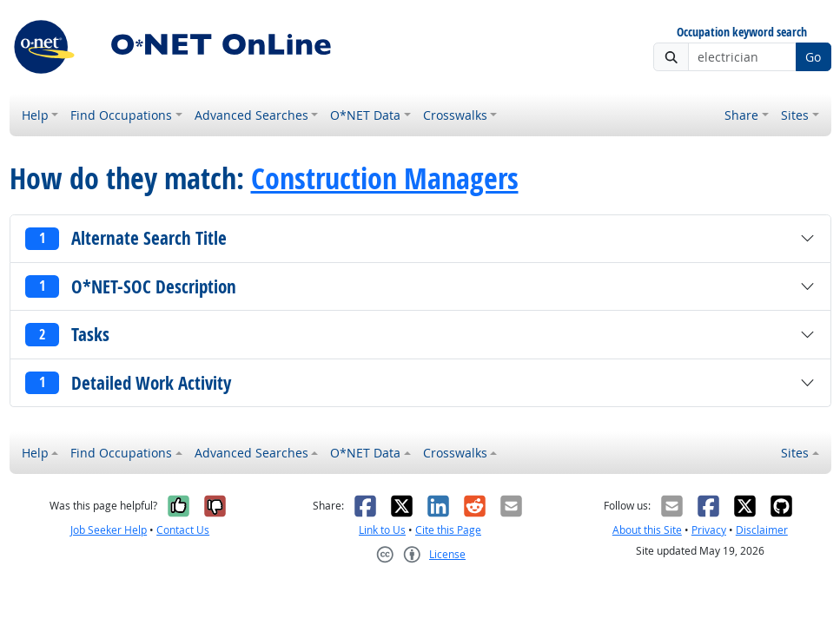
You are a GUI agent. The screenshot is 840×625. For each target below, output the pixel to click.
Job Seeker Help (109, 530)
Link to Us (382, 530)
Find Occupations (121, 115)
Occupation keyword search (742, 33)
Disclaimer (762, 530)
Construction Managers (385, 178)
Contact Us (183, 530)
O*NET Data (365, 115)
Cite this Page (448, 530)
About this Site (647, 530)
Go (813, 57)
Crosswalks (455, 115)
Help (35, 115)
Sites (795, 115)
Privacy (709, 530)
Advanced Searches (251, 115)
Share (741, 115)
